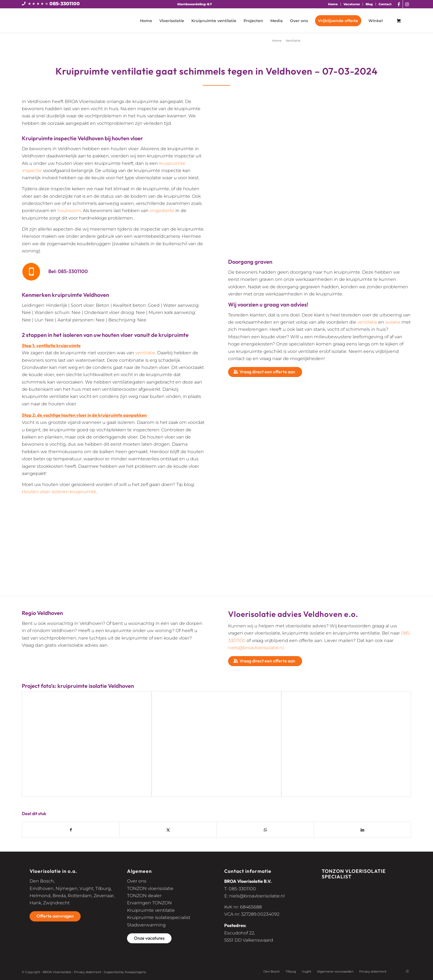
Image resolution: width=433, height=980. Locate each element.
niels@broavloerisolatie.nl (256, 648)
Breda (59, 896)
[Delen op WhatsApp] (265, 830)
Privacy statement (88, 972)
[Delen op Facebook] (71, 830)
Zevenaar (104, 896)
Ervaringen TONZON (149, 903)
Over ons (137, 881)
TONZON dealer (144, 896)
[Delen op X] (168, 830)
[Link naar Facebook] (399, 4)
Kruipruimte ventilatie (151, 910)
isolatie (393, 322)
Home (333, 4)
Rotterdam (80, 896)
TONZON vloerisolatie (150, 888)
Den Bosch (42, 881)
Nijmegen (67, 888)
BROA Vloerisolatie (57, 972)
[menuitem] (333, 4)
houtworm (69, 211)
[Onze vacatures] (149, 938)
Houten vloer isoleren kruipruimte (59, 492)
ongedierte (162, 211)
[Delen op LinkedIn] (362, 830)
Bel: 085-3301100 (68, 271)
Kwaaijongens (135, 972)
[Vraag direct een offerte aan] (265, 372)
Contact (385, 4)
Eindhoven (42, 888)
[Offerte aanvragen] (55, 916)
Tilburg (103, 888)
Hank (35, 903)
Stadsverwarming (146, 925)
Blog (369, 4)
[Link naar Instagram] (407, 4)
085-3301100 (65, 4)
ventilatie (145, 353)
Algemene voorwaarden (335, 971)
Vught (86, 888)
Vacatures (352, 4)
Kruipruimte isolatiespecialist (159, 917)
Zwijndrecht (56, 903)
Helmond (40, 896)
